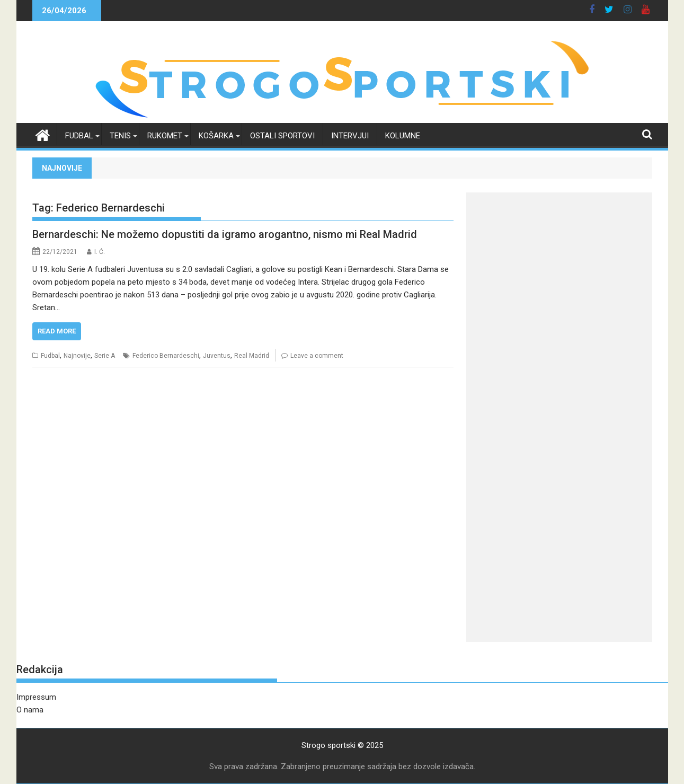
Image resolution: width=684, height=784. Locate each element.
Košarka (216, 136)
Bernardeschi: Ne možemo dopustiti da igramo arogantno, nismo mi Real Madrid (225, 234)
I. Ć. (100, 252)
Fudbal (79, 136)
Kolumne (403, 136)
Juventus (217, 356)
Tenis (120, 136)
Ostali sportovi (282, 136)
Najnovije (77, 356)
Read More (57, 331)
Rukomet (165, 136)
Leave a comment (317, 356)
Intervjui (350, 136)
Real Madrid (252, 356)
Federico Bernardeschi (166, 356)
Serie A (105, 356)
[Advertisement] (559, 267)
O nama (30, 710)
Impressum (36, 697)
